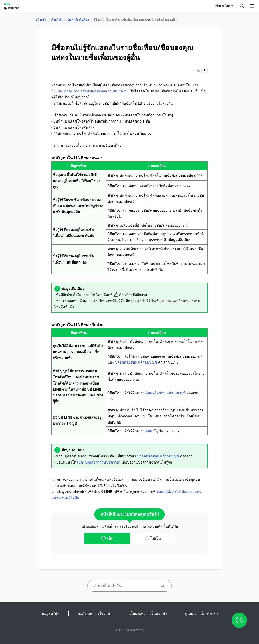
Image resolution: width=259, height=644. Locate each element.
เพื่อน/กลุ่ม (57, 19)
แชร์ (202, 71)
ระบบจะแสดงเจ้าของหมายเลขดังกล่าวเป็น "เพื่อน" (90, 91)
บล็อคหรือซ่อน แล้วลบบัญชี (136, 362)
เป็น (107, 538)
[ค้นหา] (242, 6)
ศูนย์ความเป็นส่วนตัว (201, 613)
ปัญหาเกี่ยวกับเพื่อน (78, 19)
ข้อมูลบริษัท (50, 613)
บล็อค (148, 431)
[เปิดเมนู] (252, 6)
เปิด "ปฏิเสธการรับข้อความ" (99, 462)
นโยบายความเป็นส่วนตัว (148, 613)
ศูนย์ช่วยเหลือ (12, 8)
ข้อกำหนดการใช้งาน (94, 613)
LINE (7, 4)
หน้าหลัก (41, 19)
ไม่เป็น (153, 538)
